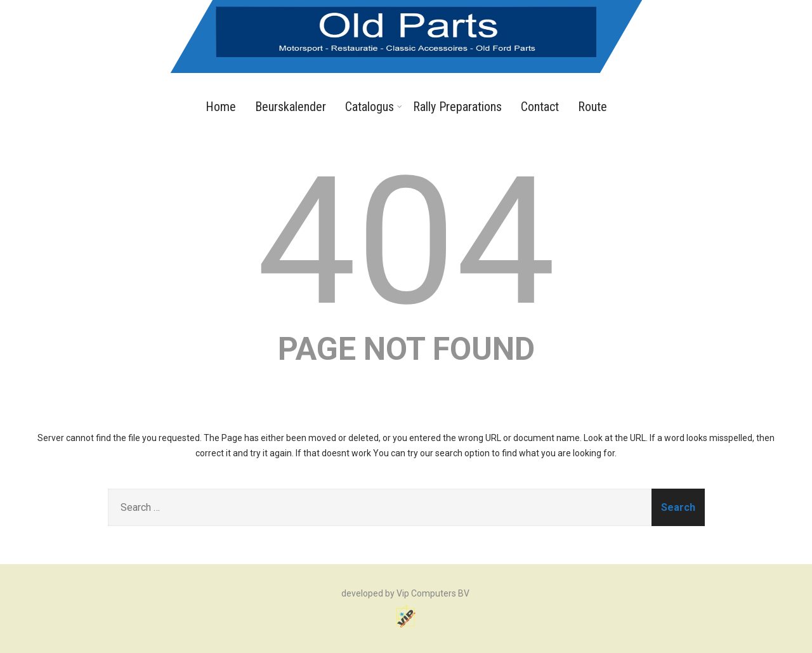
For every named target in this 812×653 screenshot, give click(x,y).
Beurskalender (291, 107)
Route (593, 107)
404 (406, 242)
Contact (540, 107)
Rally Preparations (457, 107)
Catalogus (374, 107)
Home (221, 107)
